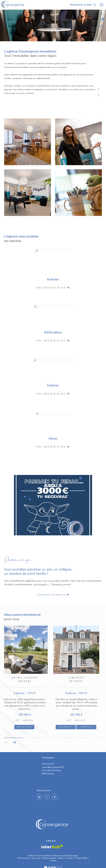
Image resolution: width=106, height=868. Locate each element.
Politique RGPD (81, 858)
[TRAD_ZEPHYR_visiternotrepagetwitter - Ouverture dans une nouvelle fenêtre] (47, 797)
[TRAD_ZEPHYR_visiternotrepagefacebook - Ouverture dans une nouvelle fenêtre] (55, 797)
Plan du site (36, 858)
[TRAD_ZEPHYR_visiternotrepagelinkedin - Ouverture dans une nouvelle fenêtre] (39, 797)
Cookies (53, 861)
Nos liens (70, 858)
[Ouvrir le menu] (102, 5)
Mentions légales (50, 858)
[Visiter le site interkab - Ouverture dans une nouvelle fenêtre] (52, 846)
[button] (14, 742)
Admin (61, 858)
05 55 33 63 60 (48, 764)
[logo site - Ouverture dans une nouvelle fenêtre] (52, 824)
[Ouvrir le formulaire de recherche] (83, 5)
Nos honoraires (23, 858)
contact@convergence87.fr (53, 767)
